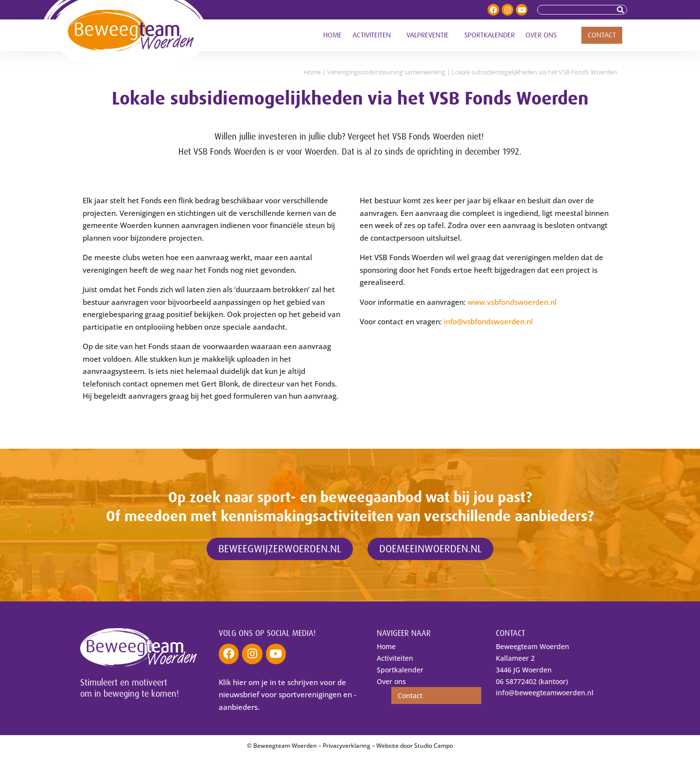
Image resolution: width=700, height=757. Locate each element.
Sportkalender (490, 35)
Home (332, 35)
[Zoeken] (622, 10)
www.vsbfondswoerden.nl (512, 302)
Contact (602, 35)
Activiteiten (374, 35)
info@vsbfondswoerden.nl (488, 321)
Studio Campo (434, 746)
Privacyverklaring (347, 746)
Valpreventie (430, 35)
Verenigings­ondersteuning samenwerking (386, 72)
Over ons (543, 35)
